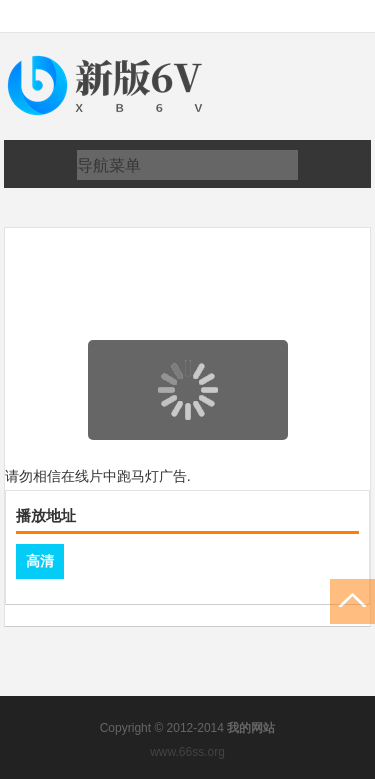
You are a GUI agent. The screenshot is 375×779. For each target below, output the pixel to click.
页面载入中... (189, 453)
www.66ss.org (187, 752)
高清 (40, 561)
